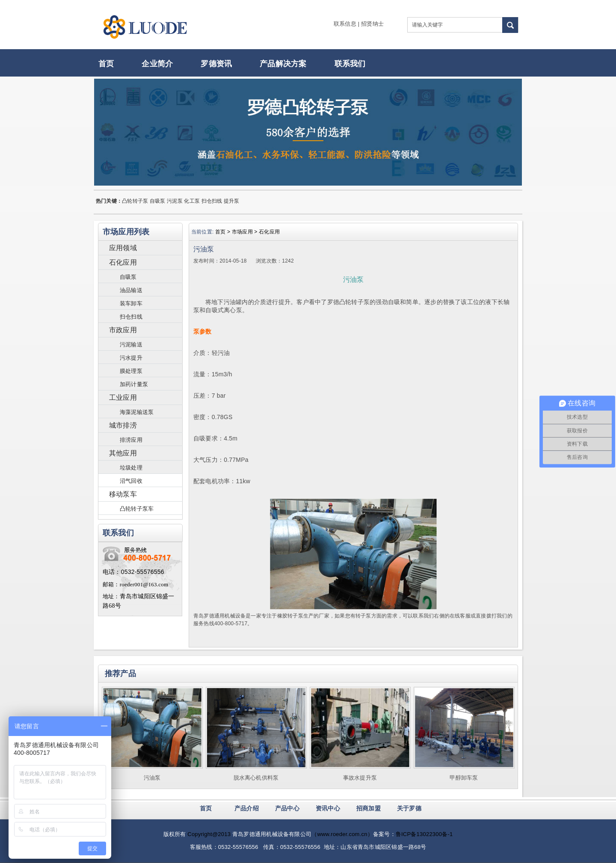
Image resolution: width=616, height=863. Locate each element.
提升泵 (232, 201)
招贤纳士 (372, 24)
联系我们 (350, 64)
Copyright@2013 (209, 834)
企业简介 (157, 64)
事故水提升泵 (360, 778)
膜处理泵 (131, 371)
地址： (111, 596)
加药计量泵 (134, 384)
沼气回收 (131, 481)
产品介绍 (247, 808)
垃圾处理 (131, 468)
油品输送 (131, 290)
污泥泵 (175, 201)
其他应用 (123, 453)
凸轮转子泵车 (137, 509)
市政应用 (123, 330)
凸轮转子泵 (135, 201)
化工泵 (192, 201)
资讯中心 (328, 808)
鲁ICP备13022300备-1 (424, 834)
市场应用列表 (126, 232)
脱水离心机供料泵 (256, 778)
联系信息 (345, 24)
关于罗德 (409, 808)
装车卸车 (131, 303)
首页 (106, 64)
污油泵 (152, 778)
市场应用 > (245, 232)
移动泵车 (123, 494)
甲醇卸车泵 (464, 778)
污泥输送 (131, 344)
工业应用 (123, 398)
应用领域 (123, 248)
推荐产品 (120, 674)
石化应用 (123, 262)
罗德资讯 (216, 64)
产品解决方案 (283, 64)
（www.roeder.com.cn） (342, 834)
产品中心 (287, 808)
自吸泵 (158, 201)
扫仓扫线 (212, 201)
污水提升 (131, 358)
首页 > (224, 232)
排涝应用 (131, 440)
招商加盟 (369, 808)
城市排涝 (123, 425)
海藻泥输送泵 (137, 412)
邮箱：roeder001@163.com (135, 584)
